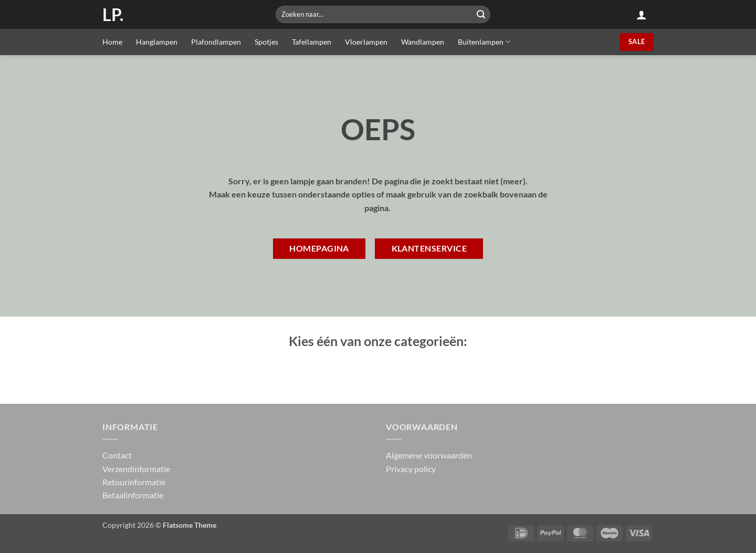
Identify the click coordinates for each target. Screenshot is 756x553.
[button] (642, 15)
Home (112, 42)
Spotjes (266, 42)
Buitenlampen (484, 42)
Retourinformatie (134, 482)
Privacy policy (411, 469)
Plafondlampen (216, 42)
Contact (117, 455)
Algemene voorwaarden (429, 455)
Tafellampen (312, 42)
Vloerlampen (366, 42)
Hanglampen (157, 42)
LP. (113, 15)
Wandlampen (423, 42)
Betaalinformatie (133, 495)
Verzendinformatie (136, 469)
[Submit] (481, 14)
